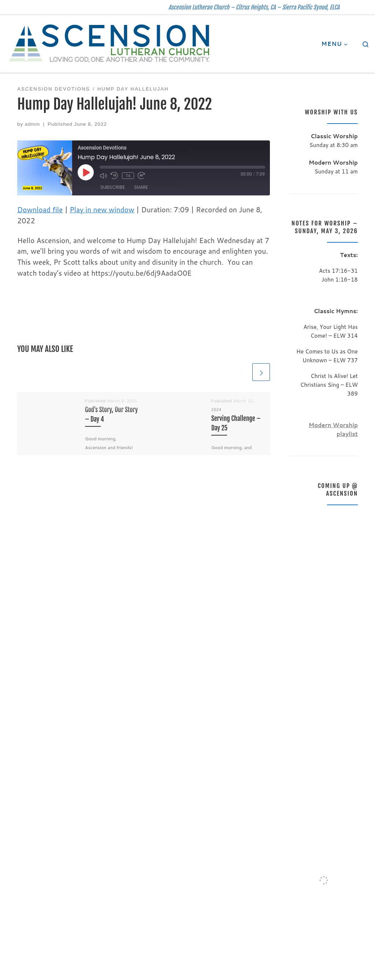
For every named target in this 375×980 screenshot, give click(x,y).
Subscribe (113, 187)
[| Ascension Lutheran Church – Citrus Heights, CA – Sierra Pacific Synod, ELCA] (110, 43)
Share (141, 187)
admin (32, 124)
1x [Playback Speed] (128, 176)
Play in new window (102, 210)
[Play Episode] (86, 172)
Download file (40, 210)
